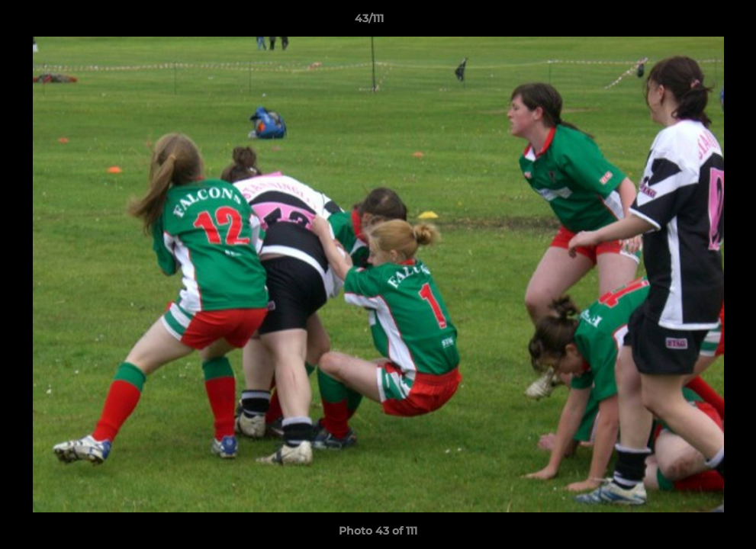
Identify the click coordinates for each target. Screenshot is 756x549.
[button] (692, 22)
